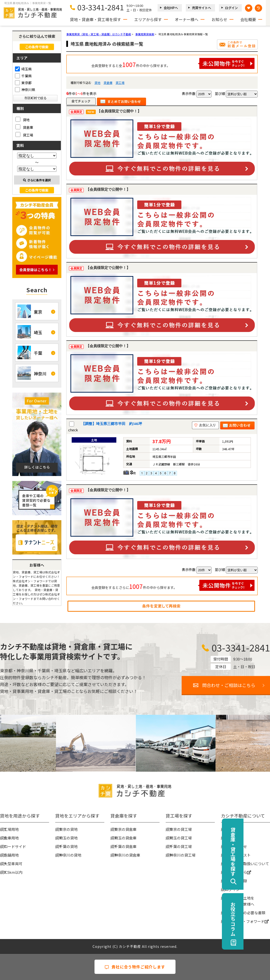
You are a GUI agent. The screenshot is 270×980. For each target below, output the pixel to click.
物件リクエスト (238, 855)
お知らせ (219, 19)
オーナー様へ (187, 19)
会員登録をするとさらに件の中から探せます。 (173, 585)
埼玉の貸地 (68, 838)
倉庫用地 (11, 838)
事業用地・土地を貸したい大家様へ (240, 901)
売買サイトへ (202, 8)
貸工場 (120, 83)
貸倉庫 (108, 83)
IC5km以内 (13, 872)
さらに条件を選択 (37, 180)
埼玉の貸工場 (181, 838)
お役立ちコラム (259, 919)
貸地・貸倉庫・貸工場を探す (95, 19)
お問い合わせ (236, 846)
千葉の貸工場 (181, 846)
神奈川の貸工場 (182, 855)
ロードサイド (15, 846)
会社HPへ (171, 8)
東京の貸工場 (181, 829)
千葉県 (23, 76)
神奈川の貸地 (70, 855)
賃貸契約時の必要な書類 (245, 913)
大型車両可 (13, 864)
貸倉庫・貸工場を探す (259, 852)
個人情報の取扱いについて (247, 864)
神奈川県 (25, 90)
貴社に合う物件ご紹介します (135, 967)
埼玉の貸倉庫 (125, 838)
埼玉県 (23, 69)
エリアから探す (148, 19)
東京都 (23, 83)
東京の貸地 (68, 829)
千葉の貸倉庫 (125, 846)
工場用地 (11, 829)
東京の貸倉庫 (125, 829)
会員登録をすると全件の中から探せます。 (173, 63)
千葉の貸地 (68, 846)
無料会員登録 (236, 881)
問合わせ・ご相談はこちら (229, 685)
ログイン (231, 8)
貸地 (97, 83)
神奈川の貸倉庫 (127, 855)
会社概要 (248, 19)
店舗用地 (11, 855)
